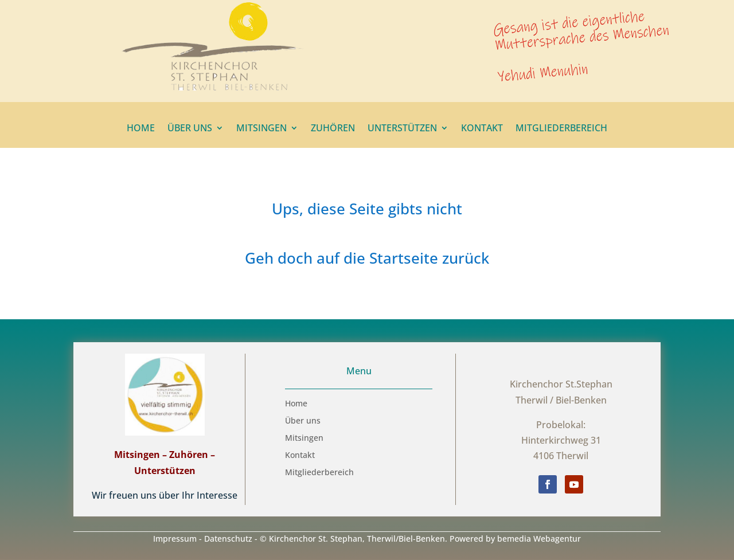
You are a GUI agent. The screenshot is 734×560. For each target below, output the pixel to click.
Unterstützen (402, 129)
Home (141, 129)
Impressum (175, 539)
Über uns (190, 129)
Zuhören (333, 129)
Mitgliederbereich (561, 129)
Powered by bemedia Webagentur (515, 539)
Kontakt (482, 129)
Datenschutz (228, 539)
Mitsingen (261, 129)
